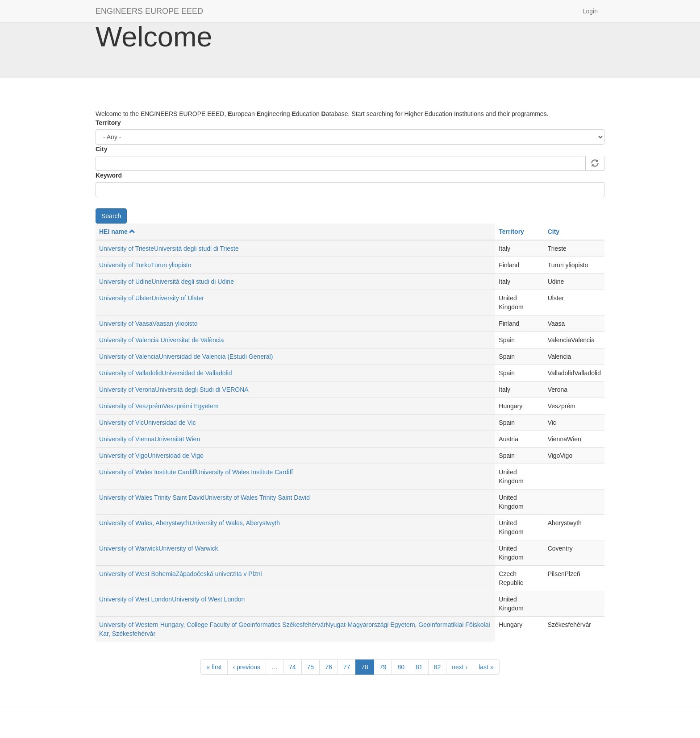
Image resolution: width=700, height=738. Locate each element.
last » (486, 667)
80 (401, 667)
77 (347, 667)
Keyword (109, 175)
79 (383, 667)
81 (419, 667)
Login (590, 11)
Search (111, 216)
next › (460, 667)
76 (329, 667)
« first (214, 667)
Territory (108, 123)
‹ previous (247, 667)
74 (292, 667)
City (101, 149)
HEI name (117, 232)
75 (311, 667)
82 (437, 667)
